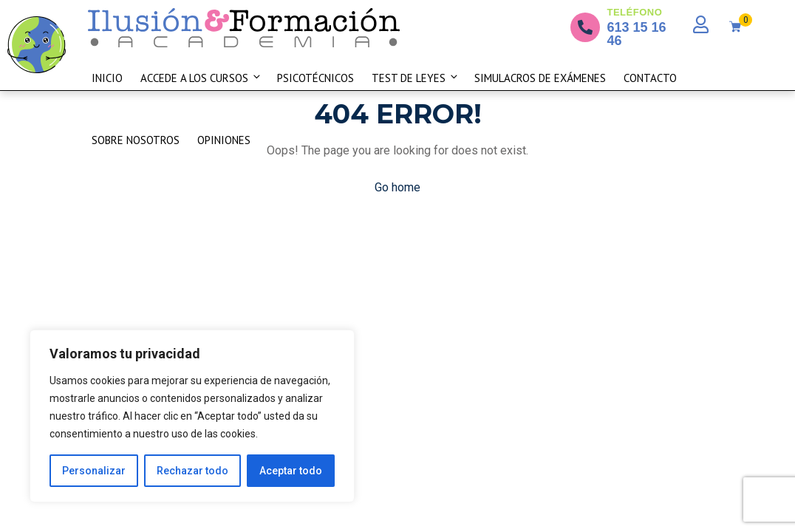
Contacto (650, 78)
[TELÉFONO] (585, 27)
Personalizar (94, 471)
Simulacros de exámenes (540, 78)
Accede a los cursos (201, 78)
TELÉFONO (635, 12)
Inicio (107, 78)
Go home (397, 187)
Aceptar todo (291, 471)
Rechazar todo (192, 471)
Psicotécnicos (315, 78)
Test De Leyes (416, 78)
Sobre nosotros (136, 140)
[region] (192, 416)
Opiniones (224, 140)
